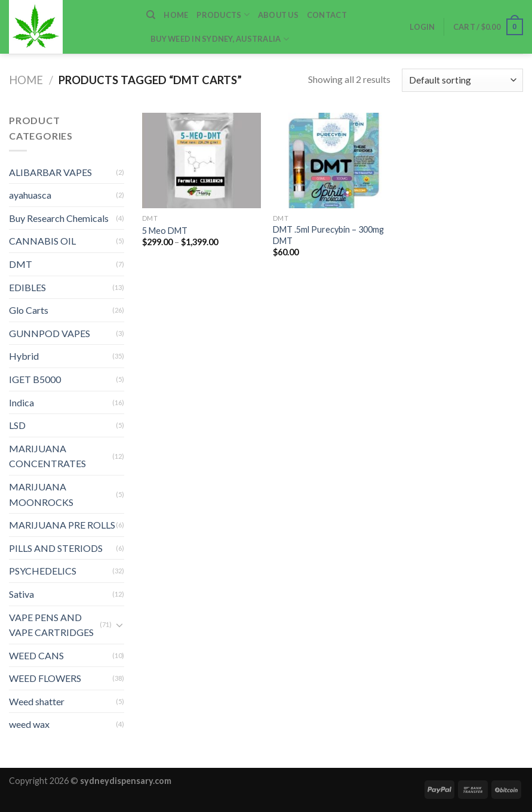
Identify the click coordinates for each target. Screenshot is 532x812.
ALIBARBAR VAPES (50, 172)
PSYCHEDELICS (43, 571)
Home (26, 80)
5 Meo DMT (165, 231)
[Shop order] (462, 80)
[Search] (151, 15)
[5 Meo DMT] (202, 160)
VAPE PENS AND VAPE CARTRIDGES (51, 625)
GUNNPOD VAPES (50, 333)
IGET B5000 (35, 379)
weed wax (29, 724)
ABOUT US (278, 15)
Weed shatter (37, 701)
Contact (327, 15)
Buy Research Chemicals (59, 218)
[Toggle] (119, 625)
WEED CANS (36, 655)
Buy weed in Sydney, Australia (220, 39)
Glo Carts (29, 310)
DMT (21, 264)
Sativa (21, 594)
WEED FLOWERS (45, 678)
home (176, 15)
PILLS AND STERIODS (56, 548)
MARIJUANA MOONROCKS (41, 494)
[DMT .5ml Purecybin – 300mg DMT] (333, 160)
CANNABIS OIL (42, 241)
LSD (17, 425)
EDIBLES (27, 287)
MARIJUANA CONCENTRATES (47, 456)
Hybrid (24, 356)
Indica (21, 402)
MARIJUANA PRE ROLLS (62, 525)
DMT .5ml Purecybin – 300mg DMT (328, 235)
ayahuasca (30, 195)
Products (223, 15)
